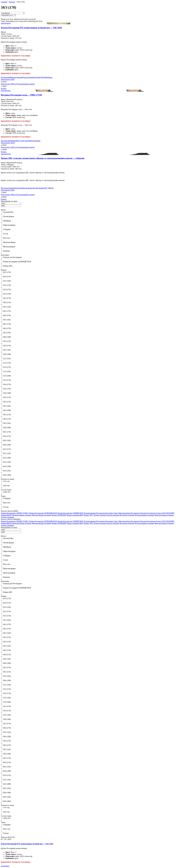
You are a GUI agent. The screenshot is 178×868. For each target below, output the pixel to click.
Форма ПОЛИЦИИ (59, 515)
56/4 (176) (7, 402)
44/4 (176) (7, 302)
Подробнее (5, 866)
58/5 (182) (7, 423)
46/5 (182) (7, 320)
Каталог (12, 2)
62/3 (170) (7, 272)
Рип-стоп (20, 141)
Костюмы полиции (127, 515)
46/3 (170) (7, 311)
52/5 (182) (7, 371)
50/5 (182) (7, 350)
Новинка (13, 141)
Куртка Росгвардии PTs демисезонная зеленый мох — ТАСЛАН (31, 28)
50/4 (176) (7, 346)
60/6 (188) (7, 445)
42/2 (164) (7, 281)
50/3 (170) (7, 341)
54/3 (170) (7, 380)
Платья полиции (113, 515)
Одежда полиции (7, 517)
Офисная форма (34, 141)
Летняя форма (38, 188)
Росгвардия (5, 77)
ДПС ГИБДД (49, 188)
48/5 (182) (7, 333)
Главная (4, 2)
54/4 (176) (7, 384)
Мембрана (48, 77)
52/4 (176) (7, 367)
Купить (4, 88)
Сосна (26, 141)
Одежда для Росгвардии (12, 257)
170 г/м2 (6, 481)
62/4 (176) (7, 449)
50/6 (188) (7, 354)
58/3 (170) (7, 415)
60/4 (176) (7, 436)
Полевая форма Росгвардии (95, 513)
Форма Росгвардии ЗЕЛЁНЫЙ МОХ (17, 262)
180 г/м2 (6, 486)
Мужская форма (28, 77)
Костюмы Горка (112, 513)
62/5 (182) (7, 453)
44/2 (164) (7, 294)
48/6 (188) (7, 337)
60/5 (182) (7, 440)
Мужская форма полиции (22, 515)
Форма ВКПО (6, 515)
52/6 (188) (7, 376)
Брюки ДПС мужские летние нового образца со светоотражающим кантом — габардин (43, 158)
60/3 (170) (7, 432)
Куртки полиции (100, 515)
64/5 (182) (7, 462)
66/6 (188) (7, 475)
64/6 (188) (7, 466)
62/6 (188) (7, 458)
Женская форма (16, 77)
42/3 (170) (7, 285)
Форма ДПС (8, 266)
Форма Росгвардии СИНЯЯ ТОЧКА (15, 513)
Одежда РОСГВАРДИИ (165, 513)
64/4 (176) (7, 277)
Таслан (6, 507)
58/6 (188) (7, 428)
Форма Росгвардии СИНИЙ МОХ (71, 513)
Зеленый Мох (39, 77)
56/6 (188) (7, 410)
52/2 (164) (7, 359)
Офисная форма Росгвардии (129, 513)
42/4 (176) (7, 290)
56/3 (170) (7, 397)
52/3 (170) (7, 363)
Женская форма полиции (41, 515)
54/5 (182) (7, 389)
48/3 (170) (7, 324)
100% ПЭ (7, 492)
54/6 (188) (7, 393)
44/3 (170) (7, 298)
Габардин (17, 188)
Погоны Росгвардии (148, 513)
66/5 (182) (7, 471)
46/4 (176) (7, 315)
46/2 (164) (7, 307)
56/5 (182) (7, 406)
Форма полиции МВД (75, 515)
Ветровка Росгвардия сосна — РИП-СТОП (21, 95)
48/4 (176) (7, 328)
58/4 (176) (7, 419)
